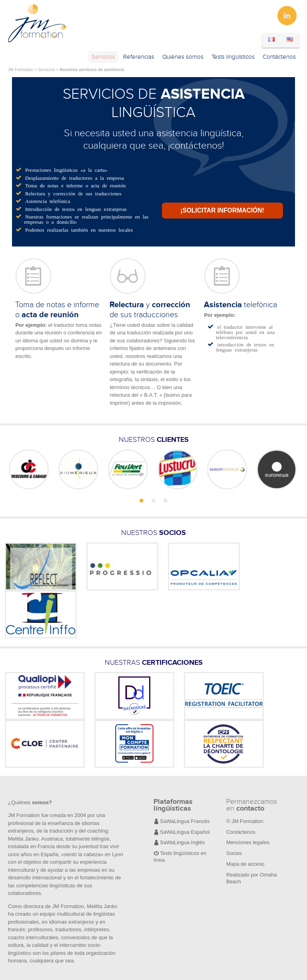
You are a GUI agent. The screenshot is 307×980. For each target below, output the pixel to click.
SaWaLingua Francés (185, 821)
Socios (234, 853)
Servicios (103, 57)
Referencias (139, 57)
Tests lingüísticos (233, 57)
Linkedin (287, 16)
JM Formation (21, 70)
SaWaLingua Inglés (182, 842)
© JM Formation (245, 821)
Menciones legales (248, 842)
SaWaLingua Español (185, 832)
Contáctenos (279, 57)
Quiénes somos (183, 57)
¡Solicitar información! (222, 210)
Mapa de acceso (245, 864)
